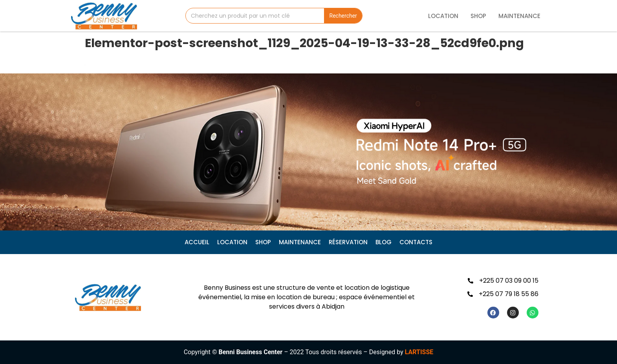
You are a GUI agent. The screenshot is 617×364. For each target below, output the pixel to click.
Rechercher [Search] (343, 16)
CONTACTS (416, 242)
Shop (478, 16)
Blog (384, 242)
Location (443, 16)
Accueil (197, 242)
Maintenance (519, 16)
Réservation (348, 242)
